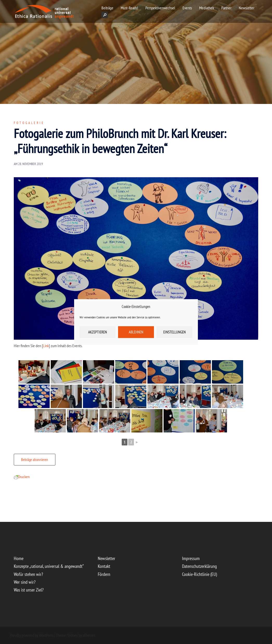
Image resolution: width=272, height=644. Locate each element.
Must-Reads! (129, 8)
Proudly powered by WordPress (32, 635)
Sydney (73, 635)
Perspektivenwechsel (160, 8)
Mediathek (207, 8)
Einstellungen (174, 332)
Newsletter (247, 8)
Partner (226, 8)
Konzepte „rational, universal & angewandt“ (49, 566)
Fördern (104, 574)
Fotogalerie (29, 123)
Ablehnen (136, 332)
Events (187, 8)
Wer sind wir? (25, 582)
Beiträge (107, 8)
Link (46, 346)
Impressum (191, 558)
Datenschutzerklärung (199, 566)
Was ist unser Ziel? (29, 590)
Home (19, 558)
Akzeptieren (98, 332)
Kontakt (104, 566)
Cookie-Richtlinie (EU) (199, 574)
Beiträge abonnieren (35, 460)
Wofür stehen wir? (28, 574)
